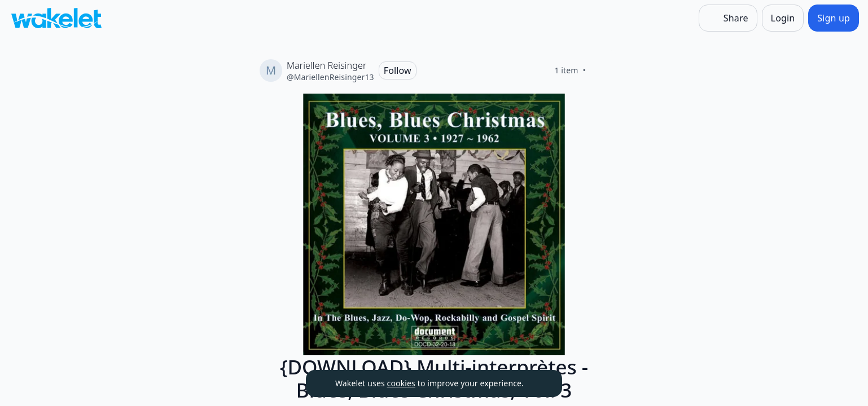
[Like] (599, 70)
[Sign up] (834, 18)
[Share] (728, 18)
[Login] (783, 18)
